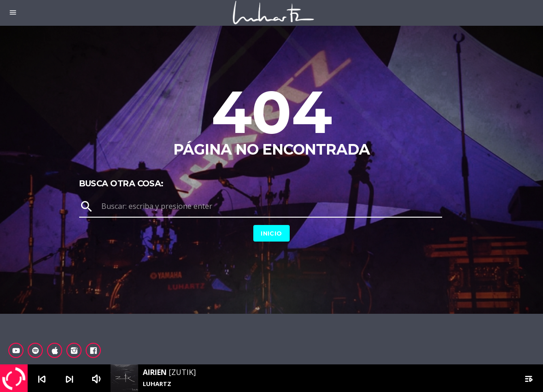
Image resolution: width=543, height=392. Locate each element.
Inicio (271, 233)
